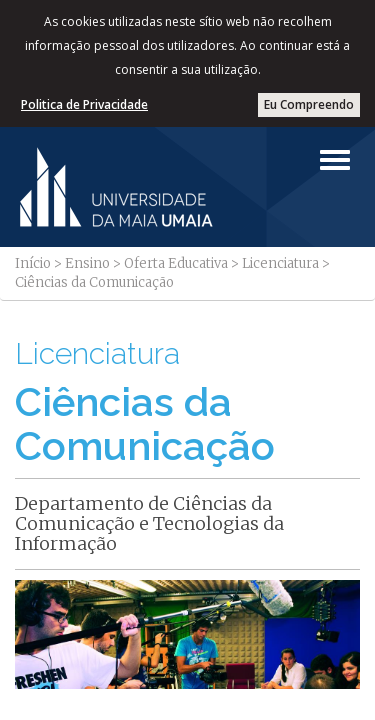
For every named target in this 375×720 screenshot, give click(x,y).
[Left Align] (335, 160)
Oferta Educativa (176, 263)
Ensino (87, 263)
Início (33, 263)
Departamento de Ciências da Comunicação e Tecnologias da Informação (149, 523)
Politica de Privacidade (84, 104)
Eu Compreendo (309, 104)
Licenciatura (280, 263)
